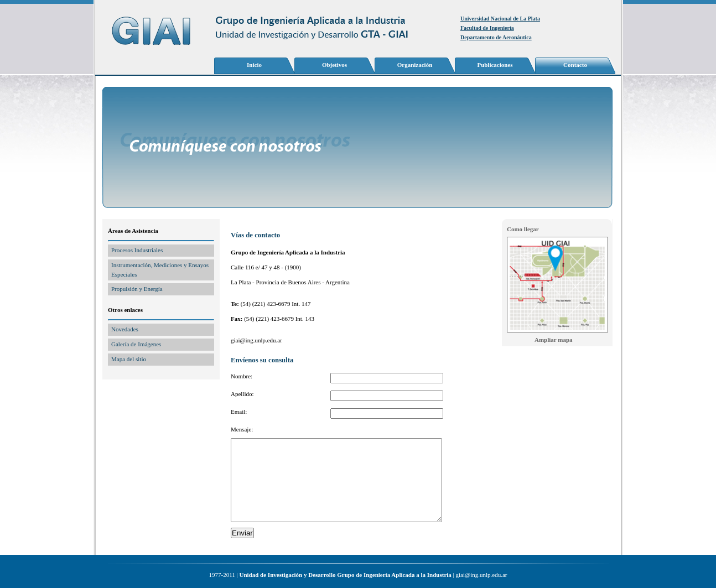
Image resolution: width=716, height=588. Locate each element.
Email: (239, 412)
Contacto (575, 65)
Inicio (254, 65)
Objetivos (334, 65)
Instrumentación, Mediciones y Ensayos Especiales (160, 270)
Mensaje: (242, 429)
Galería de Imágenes (136, 344)
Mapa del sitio (129, 359)
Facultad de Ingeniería (487, 28)
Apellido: (242, 394)
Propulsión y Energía (137, 289)
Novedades (125, 329)
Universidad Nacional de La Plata (500, 19)
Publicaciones (495, 65)
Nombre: (242, 376)
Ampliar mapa (554, 340)
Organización (415, 65)
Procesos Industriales (137, 250)
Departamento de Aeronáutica (496, 37)
